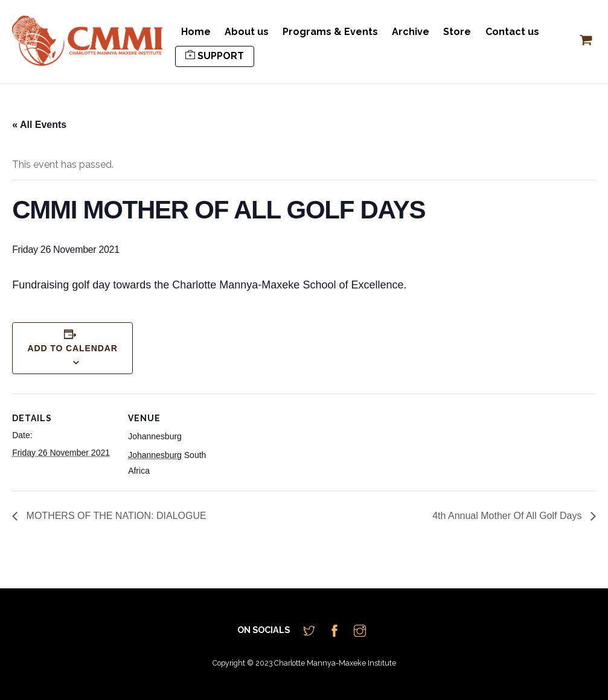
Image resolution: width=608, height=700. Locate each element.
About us (247, 32)
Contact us (512, 32)
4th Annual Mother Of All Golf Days (508, 516)
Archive (411, 32)
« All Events (39, 125)
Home (196, 32)
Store (457, 32)
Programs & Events (330, 32)
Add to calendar (72, 348)
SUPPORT (215, 56)
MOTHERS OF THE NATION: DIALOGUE (115, 516)
